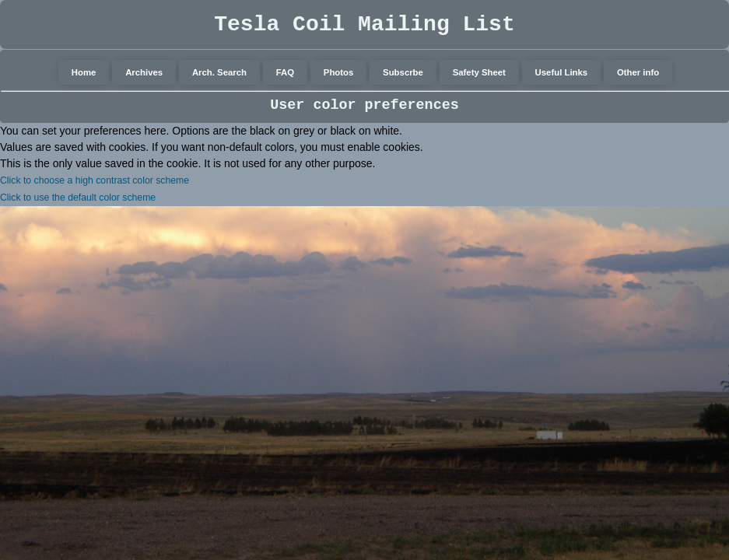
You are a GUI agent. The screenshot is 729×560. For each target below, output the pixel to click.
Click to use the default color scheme (78, 198)
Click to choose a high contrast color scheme (95, 180)
